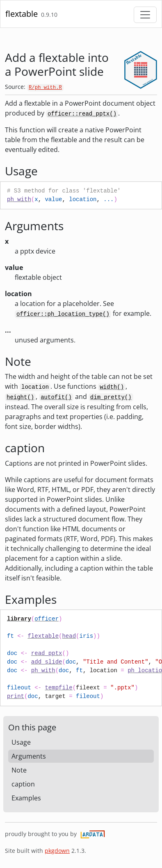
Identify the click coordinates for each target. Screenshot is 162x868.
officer (47, 619)
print (16, 696)
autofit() (56, 397)
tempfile (58, 688)
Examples (26, 798)
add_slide (47, 662)
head (69, 636)
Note (19, 770)
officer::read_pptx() (82, 114)
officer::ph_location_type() (63, 314)
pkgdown (57, 851)
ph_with (19, 199)
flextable (22, 14)
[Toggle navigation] (145, 15)
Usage (21, 742)
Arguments (29, 756)
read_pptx (47, 653)
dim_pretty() (111, 397)
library (19, 619)
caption (23, 784)
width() (112, 387)
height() (20, 397)
